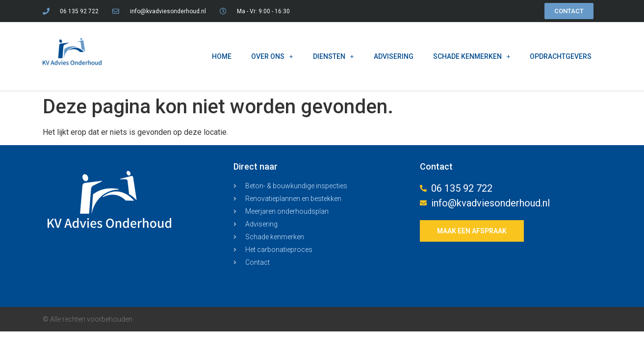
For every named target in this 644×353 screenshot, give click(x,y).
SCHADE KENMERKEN (472, 56)
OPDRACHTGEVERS (561, 56)
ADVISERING (394, 56)
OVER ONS (272, 56)
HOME (222, 56)
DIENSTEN (334, 56)
